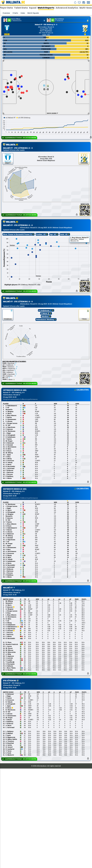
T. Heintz (45, 363)
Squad (33, 8)
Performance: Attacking (45, 369)
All (44, 284)
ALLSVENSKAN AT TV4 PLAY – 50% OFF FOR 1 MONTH (21, 138)
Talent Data (21, 8)
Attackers (45, 366)
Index (23, 13)
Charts (15, 13)
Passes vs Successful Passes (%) (20, 284)
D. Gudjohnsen (45, 360)
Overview (6, 13)
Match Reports (46, 8)
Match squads (33, 13)
